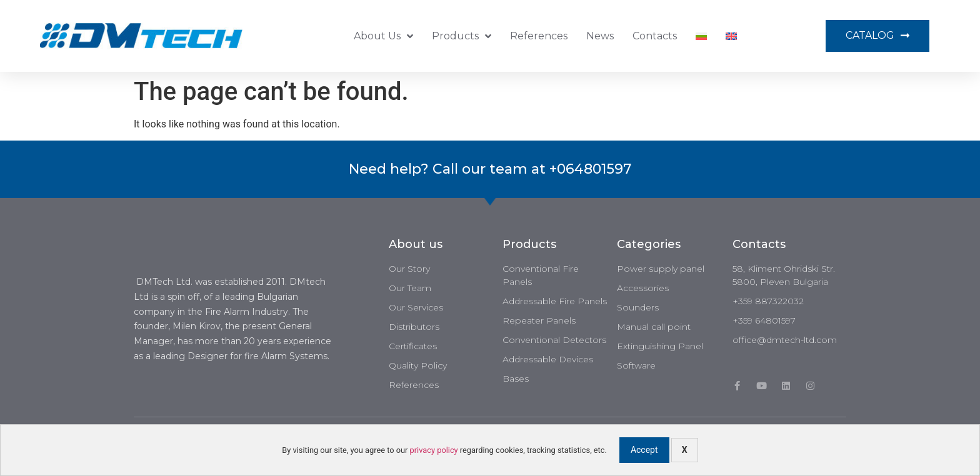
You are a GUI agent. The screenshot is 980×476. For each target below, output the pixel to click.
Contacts (655, 36)
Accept (644, 450)
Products (462, 36)
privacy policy (434, 450)
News (600, 36)
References (539, 36)
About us (383, 36)
